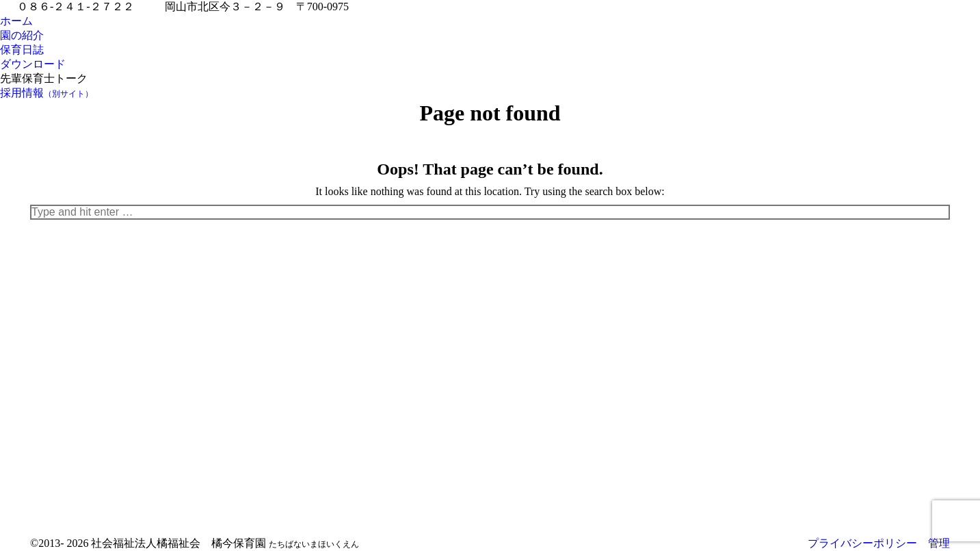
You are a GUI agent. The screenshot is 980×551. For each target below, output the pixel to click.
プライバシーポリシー (862, 543)
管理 (939, 543)
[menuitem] (16, 22)
